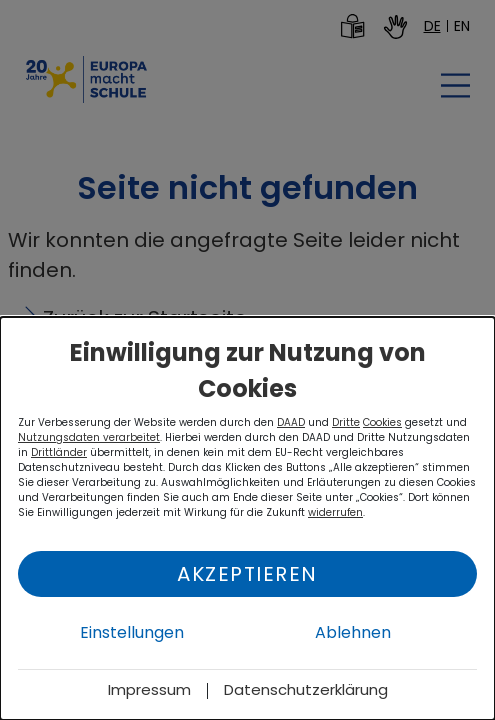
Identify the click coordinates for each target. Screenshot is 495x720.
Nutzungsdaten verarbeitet (89, 437)
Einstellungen (132, 632)
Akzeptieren (247, 574)
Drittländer (59, 452)
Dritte (346, 422)
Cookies (382, 422)
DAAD (291, 422)
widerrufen (335, 512)
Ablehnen (353, 632)
